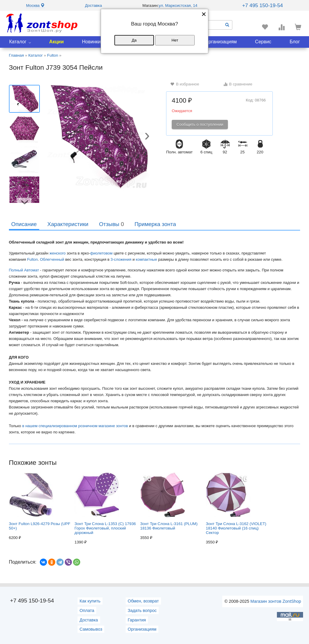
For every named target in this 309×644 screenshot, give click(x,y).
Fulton (32, 259)
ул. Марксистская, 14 (178, 5)
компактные (146, 259)
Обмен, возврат (143, 601)
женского (57, 253)
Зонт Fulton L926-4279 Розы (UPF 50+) (40, 501)
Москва (35, 5)
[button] (147, 137)
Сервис (263, 42)
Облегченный (52, 259)
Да (134, 40)
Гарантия (137, 620)
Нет (175, 40)
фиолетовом (101, 253)
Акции (56, 42)
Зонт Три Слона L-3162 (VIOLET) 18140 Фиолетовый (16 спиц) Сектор (236, 504)
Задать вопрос (142, 610)
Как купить (90, 601)
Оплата (87, 610)
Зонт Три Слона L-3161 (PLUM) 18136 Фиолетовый (169, 501)
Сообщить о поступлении (200, 124)
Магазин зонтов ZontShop (276, 601)
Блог (295, 42)
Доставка (93, 5)
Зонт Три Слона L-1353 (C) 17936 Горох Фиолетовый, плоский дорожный (105, 504)
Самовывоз (91, 629)
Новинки (91, 42)
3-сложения (121, 259)
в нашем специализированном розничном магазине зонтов (75, 426)
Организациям (221, 42)
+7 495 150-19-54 (263, 5)
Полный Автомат (24, 270)
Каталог (18, 42)
